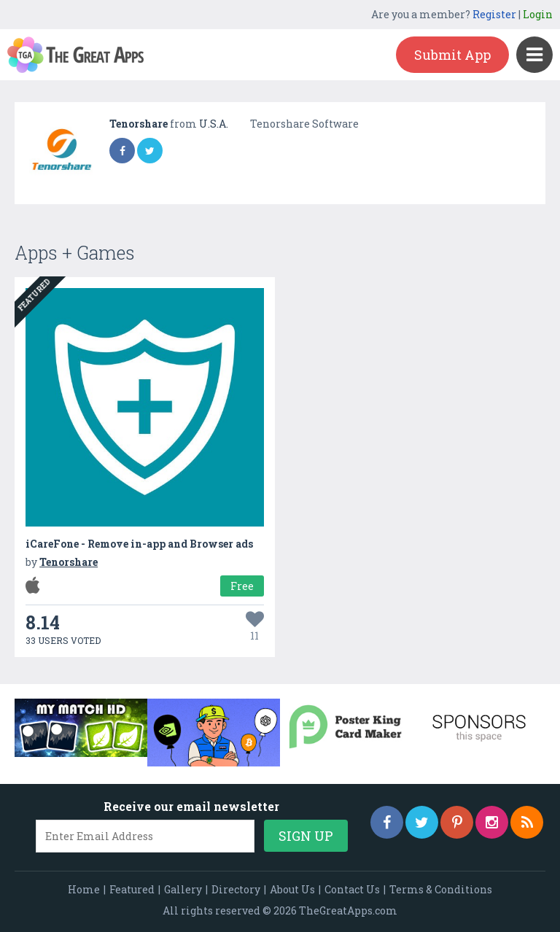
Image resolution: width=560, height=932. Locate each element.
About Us (292, 889)
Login (538, 14)
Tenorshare (140, 124)
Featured (132, 889)
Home (84, 889)
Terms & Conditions (441, 889)
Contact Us (352, 889)
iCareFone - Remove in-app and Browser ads (139, 544)
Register (494, 14)
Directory (236, 889)
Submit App (452, 55)
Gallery (183, 889)
